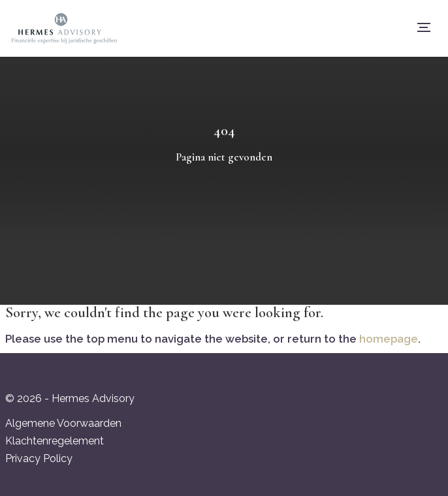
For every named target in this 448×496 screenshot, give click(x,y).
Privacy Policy (39, 458)
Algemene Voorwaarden (63, 423)
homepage (389, 339)
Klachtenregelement (55, 441)
